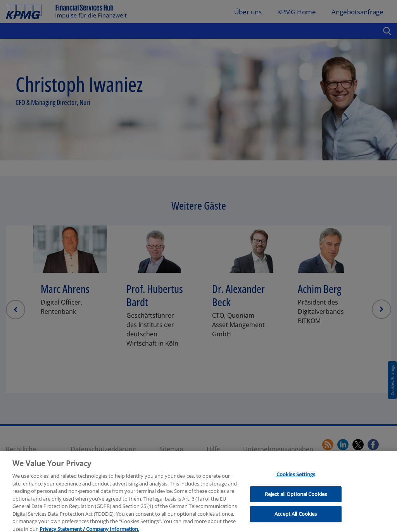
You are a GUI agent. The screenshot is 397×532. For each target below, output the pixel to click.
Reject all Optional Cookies (296, 506)
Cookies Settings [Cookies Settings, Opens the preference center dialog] (296, 486)
